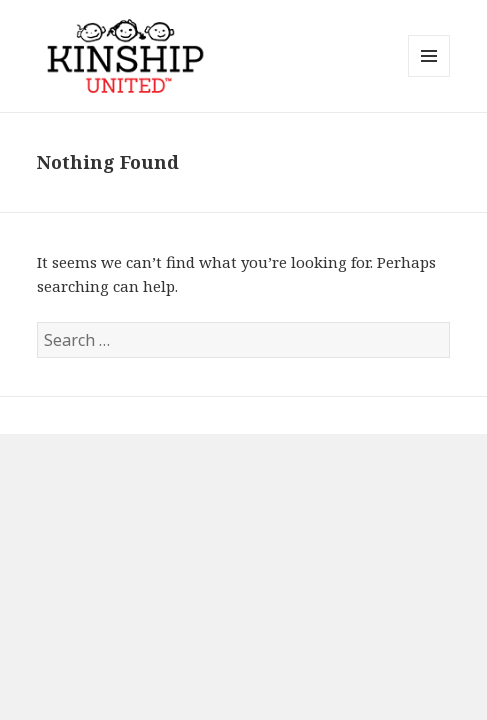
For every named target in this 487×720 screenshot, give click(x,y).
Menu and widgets (429, 76)
